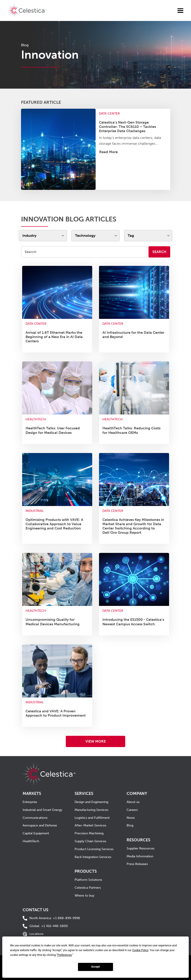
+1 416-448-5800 (49, 926)
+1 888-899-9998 (55, 918)
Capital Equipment (36, 833)
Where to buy (84, 896)
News (131, 818)
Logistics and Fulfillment (92, 818)
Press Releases (137, 864)
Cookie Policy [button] (140, 950)
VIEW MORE (96, 741)
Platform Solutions (88, 880)
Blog (130, 825)
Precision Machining (89, 833)
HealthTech (31, 841)
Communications (35, 818)
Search (159, 252)
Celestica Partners (88, 888)
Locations (36, 934)
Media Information (140, 856)
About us (133, 802)
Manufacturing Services (91, 810)
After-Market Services (90, 825)
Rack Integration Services (93, 857)
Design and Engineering (91, 802)
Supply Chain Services (90, 841)
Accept (96, 967)
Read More (108, 152)
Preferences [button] (65, 955)
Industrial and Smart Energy (42, 810)
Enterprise (30, 802)
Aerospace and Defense (40, 825)
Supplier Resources (140, 848)
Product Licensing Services (94, 849)
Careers (132, 810)
